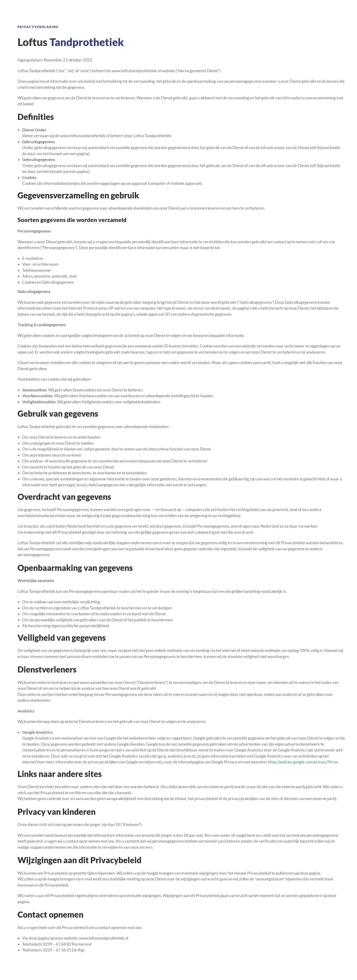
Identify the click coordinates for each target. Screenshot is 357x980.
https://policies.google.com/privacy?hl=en (303, 762)
